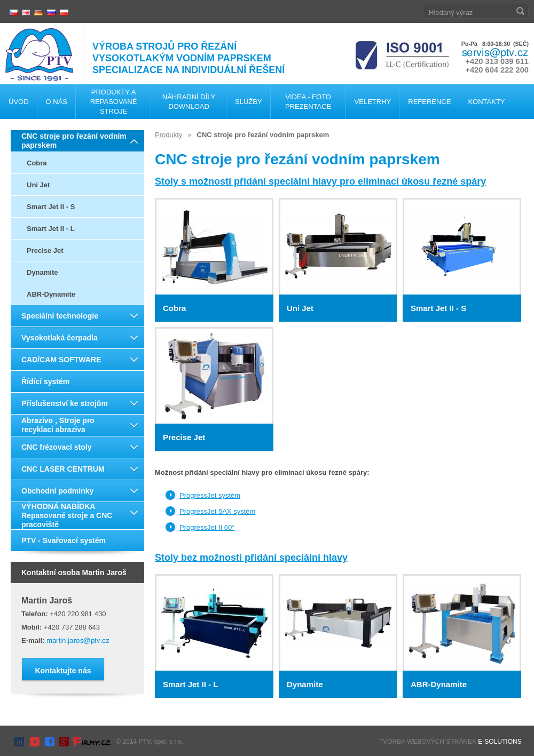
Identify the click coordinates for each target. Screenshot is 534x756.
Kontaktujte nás (63, 671)
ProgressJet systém (210, 495)
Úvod (19, 102)
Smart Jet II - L (51, 229)
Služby (249, 102)
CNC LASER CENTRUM (63, 469)
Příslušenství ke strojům (65, 403)
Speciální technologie (60, 316)
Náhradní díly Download (189, 102)
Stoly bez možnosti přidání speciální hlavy (251, 558)
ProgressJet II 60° (207, 527)
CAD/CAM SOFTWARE (61, 360)
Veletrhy (373, 102)
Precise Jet (45, 250)
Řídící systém (45, 381)
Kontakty (486, 102)
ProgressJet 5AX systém (217, 511)
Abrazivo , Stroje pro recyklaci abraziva (58, 425)
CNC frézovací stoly (56, 447)
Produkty (168, 135)
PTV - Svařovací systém (64, 540)
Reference (429, 102)
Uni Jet (38, 185)
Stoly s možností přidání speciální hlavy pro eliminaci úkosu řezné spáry (320, 181)
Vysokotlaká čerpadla (60, 338)
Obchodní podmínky (57, 491)
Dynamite (42, 272)
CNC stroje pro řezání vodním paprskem (74, 141)
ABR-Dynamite (51, 294)
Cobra (37, 163)
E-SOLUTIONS (500, 742)
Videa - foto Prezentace (308, 102)
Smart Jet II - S (51, 207)
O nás (57, 102)
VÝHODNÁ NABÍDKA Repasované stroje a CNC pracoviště (67, 515)
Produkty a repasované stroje (114, 102)
